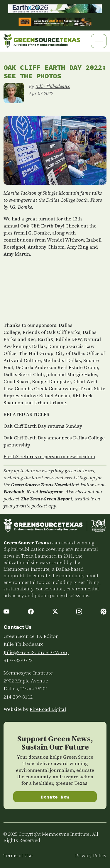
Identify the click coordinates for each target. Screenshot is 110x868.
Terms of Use (18, 856)
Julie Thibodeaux (53, 86)
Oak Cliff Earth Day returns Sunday (43, 426)
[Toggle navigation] (99, 41)
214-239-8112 (18, 697)
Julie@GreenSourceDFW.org (36, 652)
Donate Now (55, 797)
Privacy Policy (91, 856)
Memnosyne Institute (28, 673)
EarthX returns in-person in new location (49, 456)
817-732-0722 (18, 660)
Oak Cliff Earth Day (42, 226)
